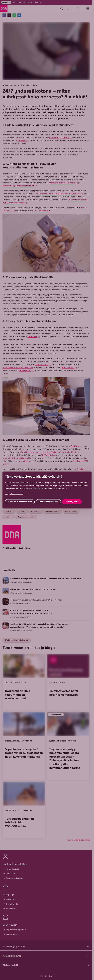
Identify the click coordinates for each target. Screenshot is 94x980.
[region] (47, 490)
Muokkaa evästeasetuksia (20, 502)
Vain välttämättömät (48, 502)
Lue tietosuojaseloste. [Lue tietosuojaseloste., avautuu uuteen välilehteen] (15, 494)
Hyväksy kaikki (72, 502)
